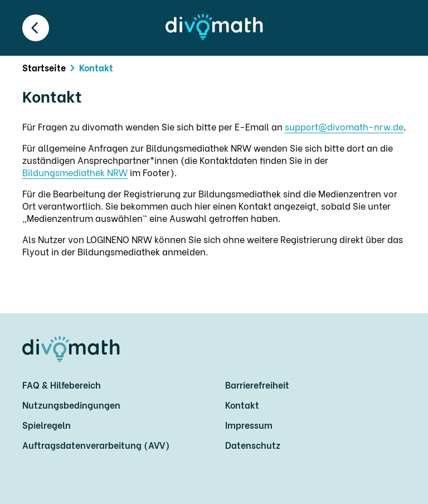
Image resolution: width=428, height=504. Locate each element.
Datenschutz (253, 445)
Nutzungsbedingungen (71, 404)
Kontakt (242, 404)
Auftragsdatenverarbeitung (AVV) (96, 445)
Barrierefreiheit (257, 384)
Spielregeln (47, 425)
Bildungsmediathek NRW (75, 172)
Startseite (44, 67)
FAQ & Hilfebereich (62, 384)
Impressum (249, 425)
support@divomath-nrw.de (344, 126)
